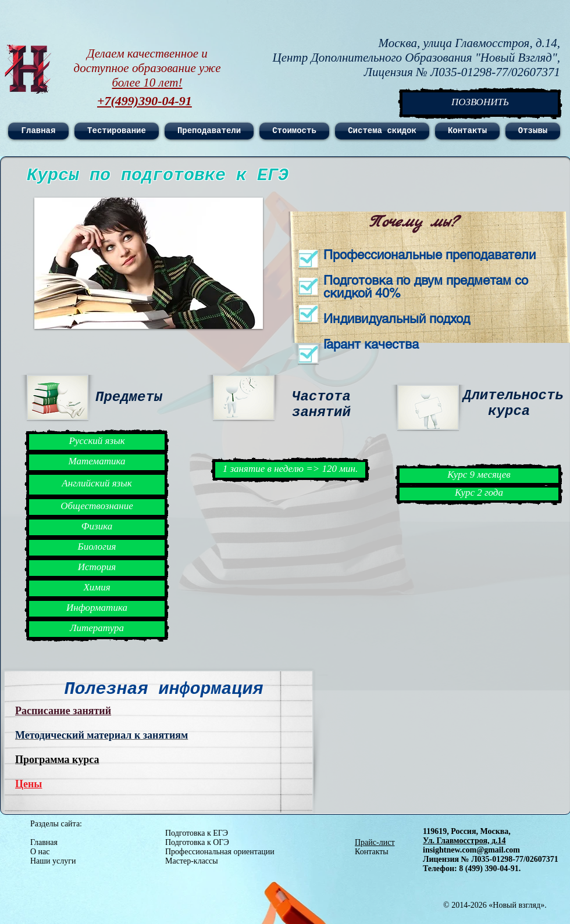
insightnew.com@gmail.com (471, 850)
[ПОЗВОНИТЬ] (480, 103)
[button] (149, 263)
